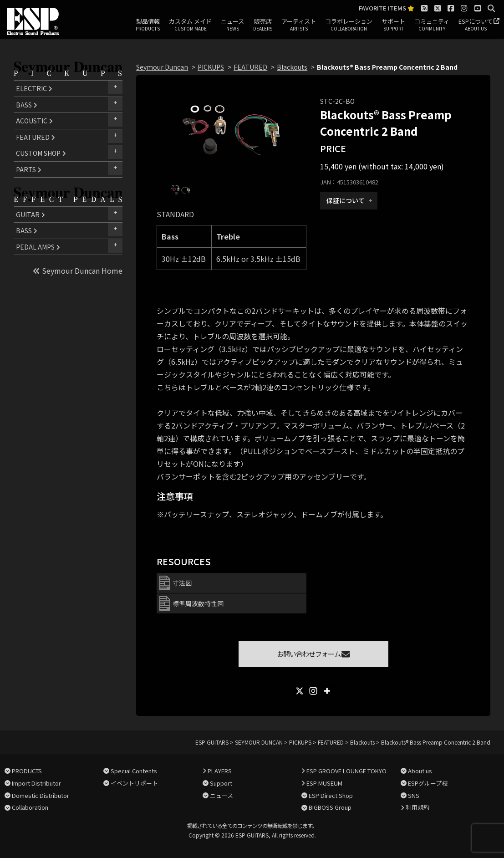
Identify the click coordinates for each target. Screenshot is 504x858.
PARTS (29, 169)
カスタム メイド (190, 25)
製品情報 (148, 25)
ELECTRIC (34, 88)
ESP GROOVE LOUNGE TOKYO (346, 771)
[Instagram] (313, 691)
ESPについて (476, 25)
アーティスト (299, 25)
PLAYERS (220, 771)
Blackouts (292, 67)
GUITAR (31, 214)
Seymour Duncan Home (78, 271)
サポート (393, 25)
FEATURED (36, 137)
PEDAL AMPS (38, 247)
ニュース (232, 25)
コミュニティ (432, 25)
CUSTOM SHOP (41, 153)
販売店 (263, 25)
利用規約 (417, 807)
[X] (300, 691)
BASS (27, 105)
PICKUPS (211, 67)
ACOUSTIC (34, 121)
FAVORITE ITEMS (387, 8)
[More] (327, 691)
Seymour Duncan (162, 67)
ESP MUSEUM (324, 783)
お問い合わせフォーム (313, 654)
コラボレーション (349, 25)
